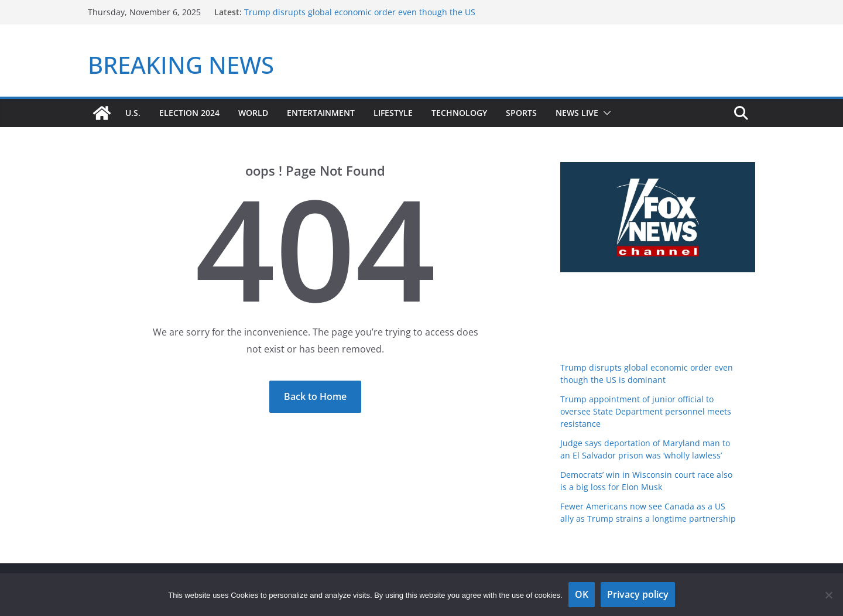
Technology (459, 113)
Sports (521, 113)
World (253, 113)
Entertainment (321, 113)
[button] (605, 113)
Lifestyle (393, 113)
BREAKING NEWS (181, 65)
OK (582, 594)
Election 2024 (189, 113)
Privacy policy (638, 594)
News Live (577, 113)
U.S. (133, 113)
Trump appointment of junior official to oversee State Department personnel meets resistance (646, 411)
